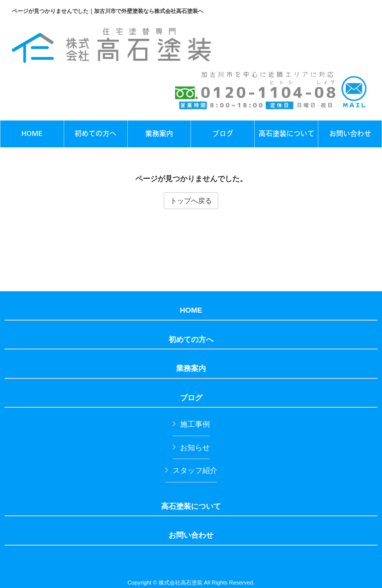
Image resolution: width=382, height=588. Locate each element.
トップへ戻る (191, 201)
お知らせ (195, 447)
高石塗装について (191, 506)
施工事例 (195, 424)
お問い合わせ (191, 535)
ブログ (191, 398)
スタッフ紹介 (195, 470)
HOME (191, 310)
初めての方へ (191, 340)
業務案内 (191, 368)
